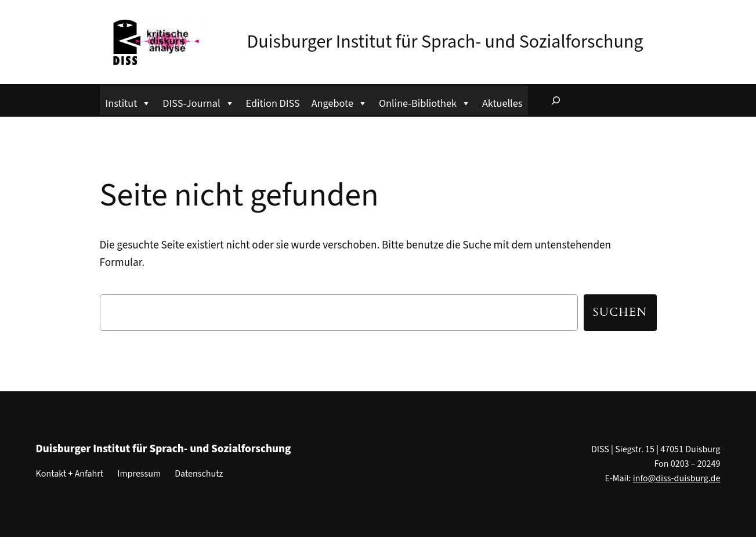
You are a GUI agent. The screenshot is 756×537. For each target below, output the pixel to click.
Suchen (620, 312)
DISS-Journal (198, 102)
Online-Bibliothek (425, 102)
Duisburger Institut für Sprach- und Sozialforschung (445, 42)
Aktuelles (502, 103)
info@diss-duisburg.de (677, 478)
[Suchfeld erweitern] (556, 100)
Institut (129, 102)
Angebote (339, 102)
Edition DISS (273, 103)
